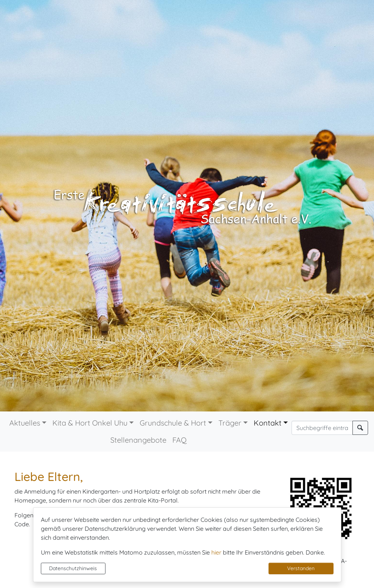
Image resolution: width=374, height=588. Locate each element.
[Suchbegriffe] (322, 428)
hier (216, 552)
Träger (230, 423)
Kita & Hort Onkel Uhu (90, 423)
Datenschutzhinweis (73, 568)
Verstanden (301, 568)
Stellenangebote (138, 440)
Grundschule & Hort (173, 423)
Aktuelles (25, 423)
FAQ (180, 440)
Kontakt (268, 423)
